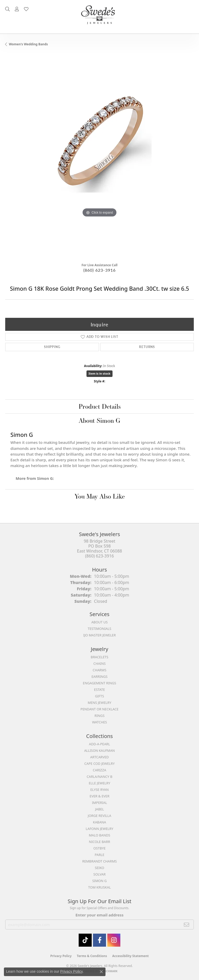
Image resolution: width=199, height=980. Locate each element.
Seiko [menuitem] (99, 868)
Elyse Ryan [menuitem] (100, 790)
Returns (147, 347)
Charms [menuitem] (99, 670)
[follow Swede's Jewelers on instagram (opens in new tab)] (114, 940)
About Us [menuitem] (100, 622)
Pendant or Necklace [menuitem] (99, 709)
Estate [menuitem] (99, 690)
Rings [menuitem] (99, 716)
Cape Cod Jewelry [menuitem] (99, 764)
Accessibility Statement (130, 956)
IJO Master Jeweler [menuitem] (100, 635)
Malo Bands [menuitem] (99, 835)
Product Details (100, 406)
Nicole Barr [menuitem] (99, 842)
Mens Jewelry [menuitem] (99, 703)
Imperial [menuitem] (99, 803)
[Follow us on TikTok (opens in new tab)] (85, 940)
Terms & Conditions (92, 956)
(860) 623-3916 (100, 270)
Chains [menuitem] (100, 663)
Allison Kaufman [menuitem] (99, 750)
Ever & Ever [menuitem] (99, 796)
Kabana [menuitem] (100, 822)
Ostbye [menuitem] (100, 848)
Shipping (52, 347)
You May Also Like (100, 496)
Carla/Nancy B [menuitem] (99, 777)
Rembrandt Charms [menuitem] (100, 861)
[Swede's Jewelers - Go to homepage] (99, 17)
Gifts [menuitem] (99, 696)
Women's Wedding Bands (28, 44)
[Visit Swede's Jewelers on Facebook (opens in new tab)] (99, 940)
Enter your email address (99, 915)
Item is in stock (99, 373)
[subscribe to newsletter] (187, 925)
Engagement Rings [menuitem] (99, 683)
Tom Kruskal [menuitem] (100, 887)
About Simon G (99, 420)
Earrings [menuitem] (99, 677)
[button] (7, 9)
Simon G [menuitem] (99, 881)
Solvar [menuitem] (100, 874)
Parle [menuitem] (99, 855)
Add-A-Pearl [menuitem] (100, 744)
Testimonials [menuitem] (99, 629)
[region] (99, 157)
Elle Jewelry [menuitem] (100, 783)
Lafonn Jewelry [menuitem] (99, 829)
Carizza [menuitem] (99, 770)
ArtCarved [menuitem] (99, 757)
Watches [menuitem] (99, 722)
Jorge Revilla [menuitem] (99, 816)
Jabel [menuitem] (99, 809)
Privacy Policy (61, 956)
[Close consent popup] (101, 972)
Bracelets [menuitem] (99, 657)
